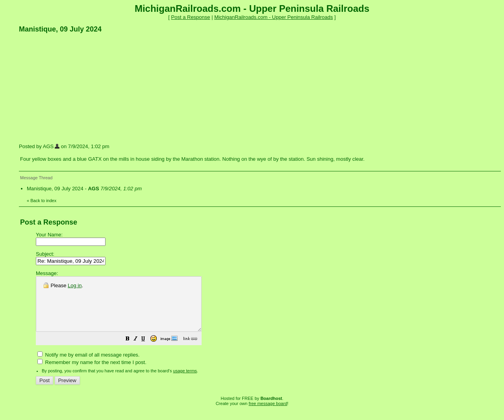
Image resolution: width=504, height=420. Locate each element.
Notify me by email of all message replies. (88, 365)
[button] (147, 350)
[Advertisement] (78, 88)
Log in (75, 285)
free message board (268, 414)
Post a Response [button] (191, 17)
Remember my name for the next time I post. (92, 373)
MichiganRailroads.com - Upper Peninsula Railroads (273, 17)
